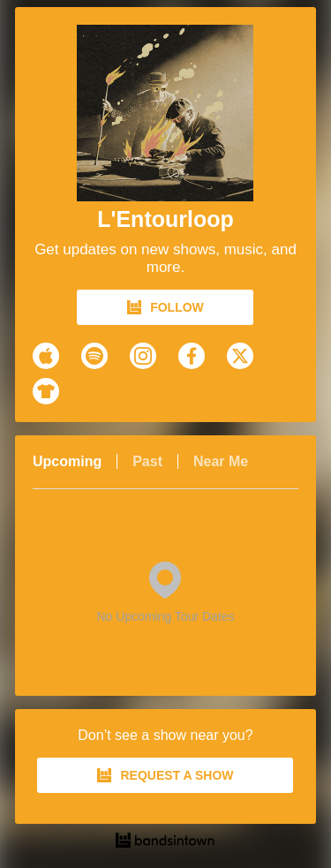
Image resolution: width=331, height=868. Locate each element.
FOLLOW (165, 307)
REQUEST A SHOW (165, 775)
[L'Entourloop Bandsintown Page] (165, 113)
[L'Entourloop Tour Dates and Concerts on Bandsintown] (165, 842)
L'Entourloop (165, 219)
